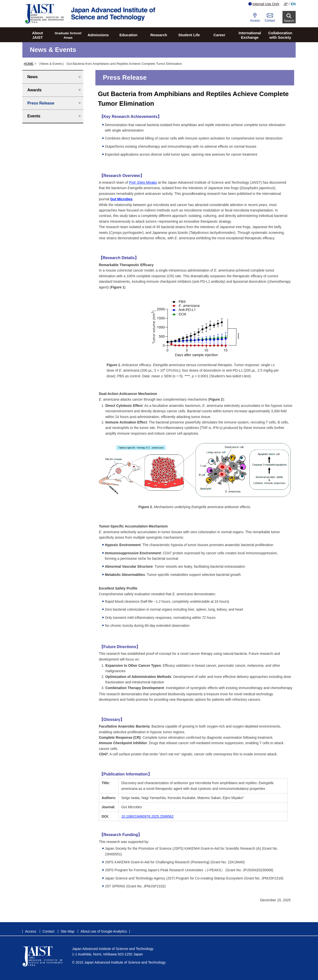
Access (255, 21)
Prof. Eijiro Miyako (143, 182)
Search (289, 21)
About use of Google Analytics (104, 931)
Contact (270, 21)
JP (286, 4)
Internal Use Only (264, 4)
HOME (29, 64)
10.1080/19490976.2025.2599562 (147, 816)
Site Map (67, 931)
